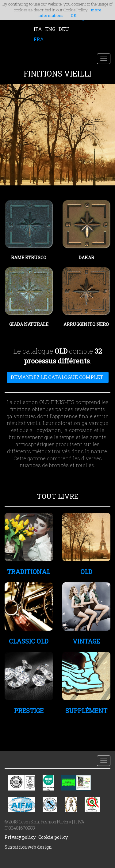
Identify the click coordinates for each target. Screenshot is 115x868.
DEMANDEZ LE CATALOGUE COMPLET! (58, 377)
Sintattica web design (28, 847)
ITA (38, 29)
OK (74, 15)
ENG (50, 29)
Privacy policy (20, 837)
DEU (64, 29)
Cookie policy (53, 837)
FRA (39, 39)
